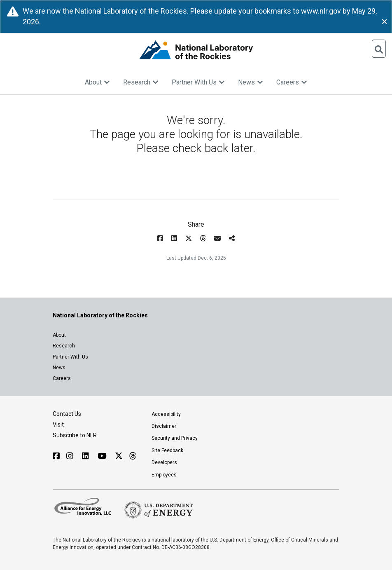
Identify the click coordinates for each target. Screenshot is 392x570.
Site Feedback (167, 450)
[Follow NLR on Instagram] (71, 456)
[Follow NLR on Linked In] (86, 456)
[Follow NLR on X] (119, 456)
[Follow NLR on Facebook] (56, 456)
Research (141, 82)
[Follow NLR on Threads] (132, 456)
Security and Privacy (175, 438)
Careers (292, 82)
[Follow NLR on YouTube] (103, 456)
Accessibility (166, 414)
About (97, 82)
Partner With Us (198, 82)
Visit (58, 425)
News (251, 82)
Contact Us (67, 414)
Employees (164, 475)
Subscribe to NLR (75, 435)
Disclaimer (164, 426)
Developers (164, 462)
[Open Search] (379, 49)
